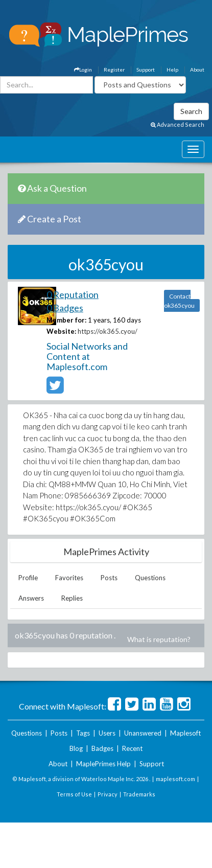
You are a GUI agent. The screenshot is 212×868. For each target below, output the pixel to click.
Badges (102, 748)
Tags (83, 733)
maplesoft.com (175, 779)
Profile (28, 578)
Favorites (69, 578)
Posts (109, 578)
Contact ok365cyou (179, 301)
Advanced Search (178, 124)
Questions (150, 578)
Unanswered (143, 733)
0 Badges (65, 308)
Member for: (66, 320)
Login (83, 70)
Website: (61, 331)
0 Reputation (73, 294)
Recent (132, 748)
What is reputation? (159, 639)
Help (172, 70)
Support (146, 70)
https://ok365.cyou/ (108, 331)
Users (107, 733)
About (197, 70)
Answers (31, 598)
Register (114, 70)
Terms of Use (74, 794)
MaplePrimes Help (103, 764)
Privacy (108, 794)
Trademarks (139, 794)
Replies (72, 598)
